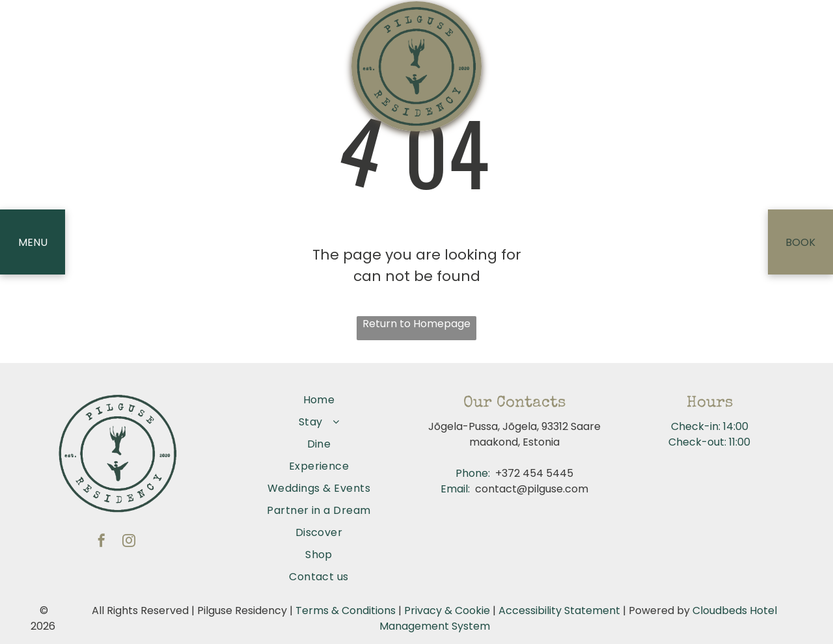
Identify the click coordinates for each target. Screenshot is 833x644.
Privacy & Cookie (447, 610)
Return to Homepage (416, 324)
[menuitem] (319, 400)
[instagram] (129, 542)
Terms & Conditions (346, 610)
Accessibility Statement (559, 610)
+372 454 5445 (534, 473)
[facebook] (102, 542)
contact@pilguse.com (532, 489)
